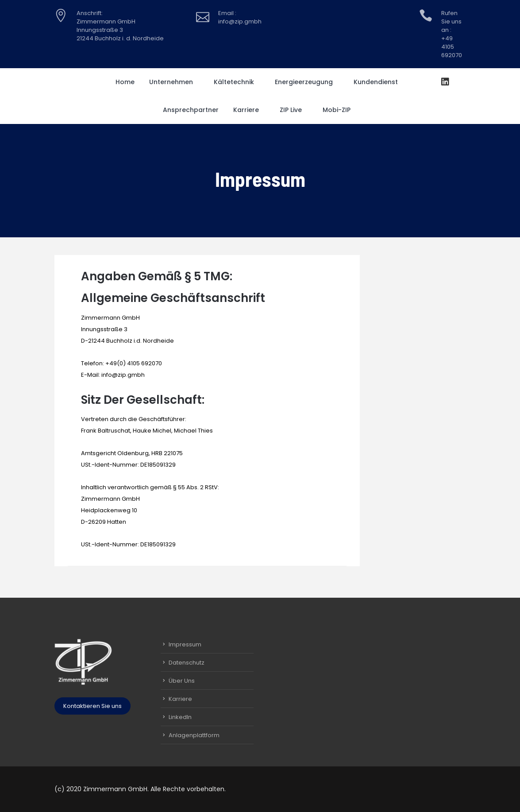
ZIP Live (294, 110)
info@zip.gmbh (123, 375)
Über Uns (182, 681)
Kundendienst (379, 82)
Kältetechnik (237, 82)
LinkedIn (180, 717)
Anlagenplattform (194, 735)
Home (125, 82)
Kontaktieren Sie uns (92, 706)
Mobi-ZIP (340, 110)
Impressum (185, 644)
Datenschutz (187, 663)
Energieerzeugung (307, 82)
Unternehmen (174, 82)
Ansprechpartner (191, 110)
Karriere (249, 110)
